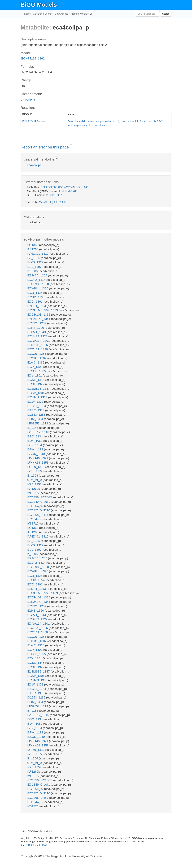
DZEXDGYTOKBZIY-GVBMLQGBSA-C (64, 187)
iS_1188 (33, 428)
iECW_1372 (36, 402)
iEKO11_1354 (37, 406)
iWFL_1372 (35, 471)
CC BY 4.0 (59, 202)
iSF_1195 (34, 258)
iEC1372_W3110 (39, 510)
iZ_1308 (33, 476)
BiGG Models (39, 5)
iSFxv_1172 (35, 449)
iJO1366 (33, 245)
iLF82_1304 (35, 419)
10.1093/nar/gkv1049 (36, 845)
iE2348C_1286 (37, 275)
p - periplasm (29, 100)
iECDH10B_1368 (39, 315)
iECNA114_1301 (39, 341)
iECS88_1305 (37, 371)
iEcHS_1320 (36, 328)
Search (166, 14)
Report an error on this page (45, 147)
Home (27, 14)
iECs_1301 (35, 375)
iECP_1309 (35, 367)
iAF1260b (34, 489)
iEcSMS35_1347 (39, 389)
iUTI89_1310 (36, 467)
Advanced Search (43, 14)
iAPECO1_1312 (38, 254)
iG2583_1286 (37, 415)
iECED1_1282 (37, 323)
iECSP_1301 (36, 393)
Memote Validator (81, 14)
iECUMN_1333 (38, 397)
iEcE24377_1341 (39, 319)
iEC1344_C (35, 519)
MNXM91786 (69, 191)
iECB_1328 (35, 293)
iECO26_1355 (37, 354)
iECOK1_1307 (37, 358)
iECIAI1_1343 (37, 332)
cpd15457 (56, 195)
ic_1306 (33, 271)
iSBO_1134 (35, 436)
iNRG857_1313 (38, 423)
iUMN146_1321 (38, 458)
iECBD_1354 (36, 297)
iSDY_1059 (35, 441)
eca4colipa (34, 165)
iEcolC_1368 (36, 362)
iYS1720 (33, 523)
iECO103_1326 (38, 345)
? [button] (71, 147)
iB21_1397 (35, 267)
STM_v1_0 (35, 480)
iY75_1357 (35, 484)
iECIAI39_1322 (38, 336)
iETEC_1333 (36, 410)
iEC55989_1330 (38, 284)
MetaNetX (45, 202)
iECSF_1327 (36, 384)
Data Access (61, 14)
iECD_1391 (35, 302)
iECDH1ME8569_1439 (43, 310)
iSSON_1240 (36, 454)
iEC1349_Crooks (39, 502)
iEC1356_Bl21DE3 (40, 497)
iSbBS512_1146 (38, 432)
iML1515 (33, 493)
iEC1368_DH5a (38, 515)
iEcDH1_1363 (37, 306)
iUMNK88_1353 (38, 463)
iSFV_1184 (35, 445)
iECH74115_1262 (33, 58)
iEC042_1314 (37, 280)
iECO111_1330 (38, 349)
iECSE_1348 (36, 380)
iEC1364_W (36, 506)
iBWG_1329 (36, 262)
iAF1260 (33, 249)
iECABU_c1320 (38, 288)
